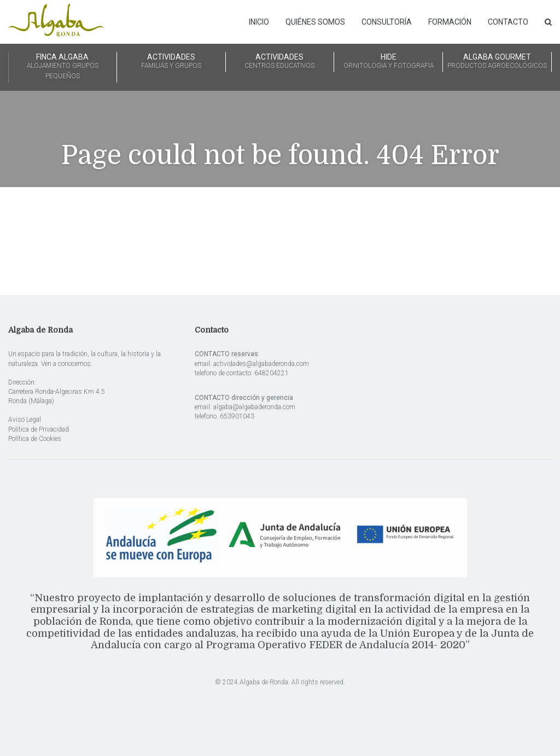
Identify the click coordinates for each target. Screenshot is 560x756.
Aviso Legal (25, 420)
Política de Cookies (35, 439)
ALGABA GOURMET (497, 62)
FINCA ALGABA (63, 67)
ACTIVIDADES (171, 62)
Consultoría (387, 22)
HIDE (388, 62)
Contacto (508, 22)
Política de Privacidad (39, 429)
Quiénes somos (315, 22)
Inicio (259, 22)
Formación (450, 22)
